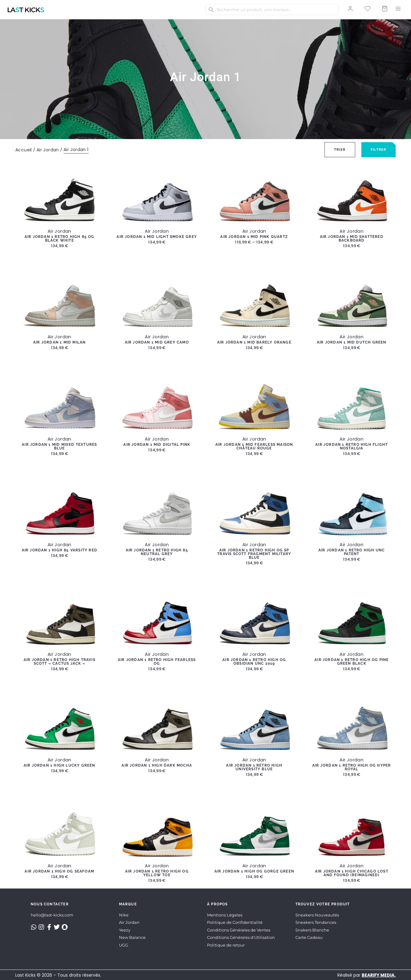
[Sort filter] (340, 150)
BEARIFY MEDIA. (379, 975)
